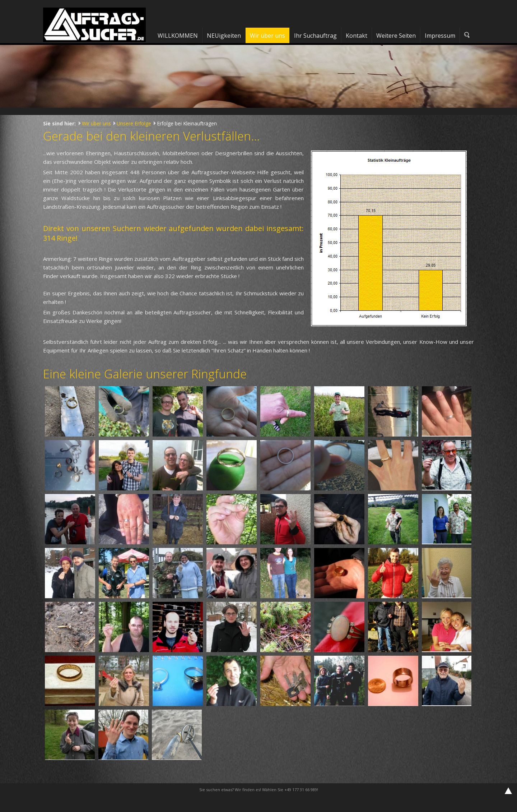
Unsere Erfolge (134, 123)
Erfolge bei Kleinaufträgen (187, 123)
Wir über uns (96, 123)
